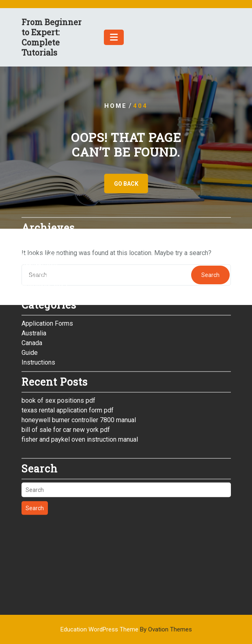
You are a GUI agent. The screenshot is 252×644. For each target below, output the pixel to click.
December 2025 (44, 234)
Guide (30, 311)
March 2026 (38, 205)
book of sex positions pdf (58, 359)
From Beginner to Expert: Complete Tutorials (52, 37)
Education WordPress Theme (126, 629)
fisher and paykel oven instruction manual (80, 398)
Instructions (38, 321)
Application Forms (47, 282)
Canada (32, 302)
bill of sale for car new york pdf (66, 388)
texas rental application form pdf (68, 369)
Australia (34, 292)
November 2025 (44, 244)
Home (116, 106)
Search (35, 467)
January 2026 (41, 224)
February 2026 (42, 215)
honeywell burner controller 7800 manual (79, 379)
